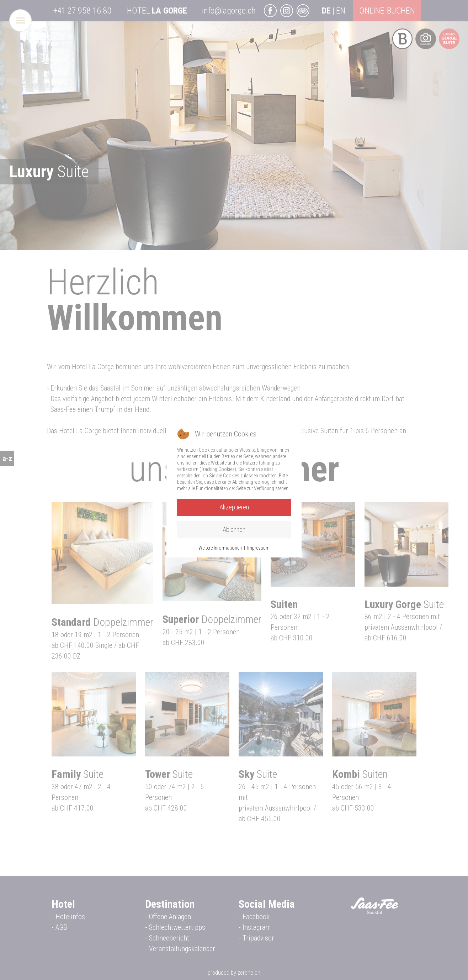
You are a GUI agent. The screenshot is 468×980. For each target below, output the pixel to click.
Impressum (258, 548)
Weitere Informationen (220, 548)
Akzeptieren (234, 507)
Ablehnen (234, 530)
